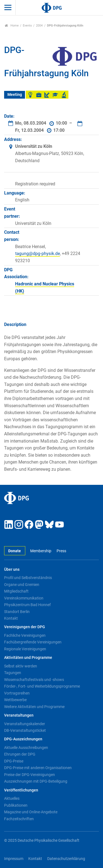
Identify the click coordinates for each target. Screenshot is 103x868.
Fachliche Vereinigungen (25, 635)
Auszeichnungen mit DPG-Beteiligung (36, 781)
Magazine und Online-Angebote (31, 812)
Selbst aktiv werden (21, 666)
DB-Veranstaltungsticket (25, 730)
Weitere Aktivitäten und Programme (34, 707)
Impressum (14, 859)
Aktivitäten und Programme (28, 658)
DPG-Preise (14, 761)
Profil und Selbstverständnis (28, 578)
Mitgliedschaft (16, 591)
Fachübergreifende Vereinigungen (33, 642)
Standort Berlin (17, 612)
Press (61, 551)
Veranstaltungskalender (25, 724)
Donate (15, 551)
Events (27, 26)
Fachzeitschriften (19, 819)
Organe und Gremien (22, 585)
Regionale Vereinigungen (25, 649)
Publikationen (16, 805)
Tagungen (13, 673)
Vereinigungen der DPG (25, 627)
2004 (39, 26)
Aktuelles (12, 798)
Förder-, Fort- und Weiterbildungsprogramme (42, 686)
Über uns (12, 570)
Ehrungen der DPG (20, 754)
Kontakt (11, 618)
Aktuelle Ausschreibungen (26, 748)
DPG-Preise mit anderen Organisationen (38, 768)
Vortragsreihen (17, 693)
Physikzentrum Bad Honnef (27, 605)
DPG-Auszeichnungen (23, 739)
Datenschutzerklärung (66, 859)
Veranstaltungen (19, 715)
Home (12, 26)
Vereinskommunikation (24, 598)
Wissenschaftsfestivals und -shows (34, 680)
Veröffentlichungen (21, 790)
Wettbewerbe (15, 700)
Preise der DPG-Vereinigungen (30, 775)
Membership (41, 551)
